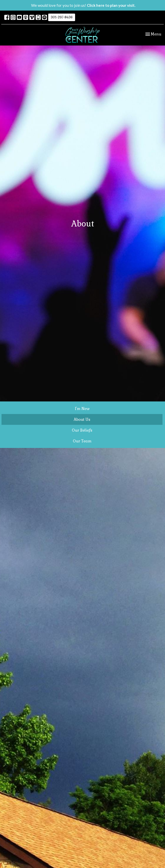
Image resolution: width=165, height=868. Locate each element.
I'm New (82, 409)
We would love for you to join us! (83, 5)
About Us (82, 419)
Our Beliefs (82, 430)
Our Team (82, 441)
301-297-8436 (62, 17)
